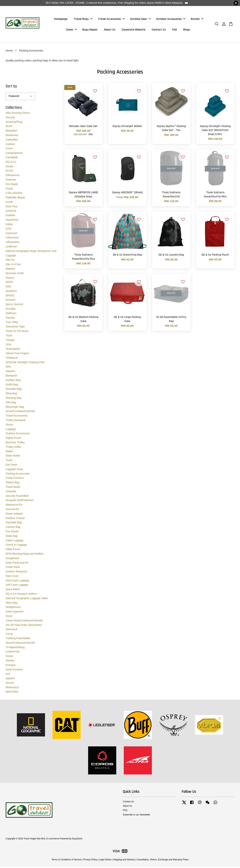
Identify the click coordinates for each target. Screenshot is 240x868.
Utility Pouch (13, 550)
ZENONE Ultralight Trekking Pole (25, 363)
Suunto (10, 684)
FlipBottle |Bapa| (15, 198)
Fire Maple (12, 185)
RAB (8, 287)
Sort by (11, 87)
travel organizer (15, 612)
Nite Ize (10, 261)
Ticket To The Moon (17, 332)
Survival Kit (12, 510)
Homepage (61, 19)
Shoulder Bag (14, 390)
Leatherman (13, 652)
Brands (197, 19)
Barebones (12, 136)
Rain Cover (12, 577)
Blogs (187, 30)
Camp (9, 635)
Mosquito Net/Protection (20, 501)
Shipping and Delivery (124, 861)
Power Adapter (14, 514)
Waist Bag (12, 537)
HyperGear (12, 221)
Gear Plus (11, 207)
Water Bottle (13, 457)
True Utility (12, 323)
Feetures (11, 180)
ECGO (9, 172)
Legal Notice (105, 861)
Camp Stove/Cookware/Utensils (24, 621)
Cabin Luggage (15, 541)
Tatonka (10, 318)
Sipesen (10, 372)
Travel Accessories (111, 19)
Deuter (10, 167)
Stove (9, 617)
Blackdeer (11, 132)
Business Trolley (15, 443)
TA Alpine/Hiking (15, 648)
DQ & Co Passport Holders (21, 595)
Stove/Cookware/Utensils (20, 412)
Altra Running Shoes (18, 114)
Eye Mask (11, 465)
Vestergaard (13, 350)
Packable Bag (14, 523)
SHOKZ (10, 296)
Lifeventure (12, 238)
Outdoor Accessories (171, 19)
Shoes (9, 425)
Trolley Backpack (16, 421)
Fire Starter (12, 532)
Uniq (8, 345)
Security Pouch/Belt (17, 497)
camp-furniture (14, 670)
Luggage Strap (14, 470)
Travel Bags (83, 19)
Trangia (10, 341)
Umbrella (11, 492)
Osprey (10, 278)
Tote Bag (11, 403)
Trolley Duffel (13, 448)
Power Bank (13, 568)
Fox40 (9, 189)
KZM (8, 229)
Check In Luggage (16, 546)
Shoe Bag (11, 603)
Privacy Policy (90, 861)
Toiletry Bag (12, 483)
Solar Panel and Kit (17, 563)
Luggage (11, 430)
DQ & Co (11, 163)
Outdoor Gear (140, 19)
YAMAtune (12, 359)
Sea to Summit (14, 305)
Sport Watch (13, 590)
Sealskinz (11, 292)
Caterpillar (12, 140)
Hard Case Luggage (17, 581)
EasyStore (77, 840)
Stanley (10, 661)
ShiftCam (11, 314)
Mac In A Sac (13, 265)
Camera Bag (13, 528)
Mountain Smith (15, 274)
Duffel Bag (12, 385)
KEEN (9, 283)
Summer (11, 301)
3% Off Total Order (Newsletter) (24, 626)
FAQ (174, 30)
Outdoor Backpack (16, 572)
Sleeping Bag (13, 399)
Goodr (9, 203)
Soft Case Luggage (17, 586)
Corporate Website (133, 30)
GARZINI (11, 212)
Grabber (10, 216)
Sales (72, 30)
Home (9, 51)
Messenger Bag (15, 408)
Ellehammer (13, 176)
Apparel (10, 679)
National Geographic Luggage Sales (27, 599)
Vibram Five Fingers (17, 354)
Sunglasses (12, 559)
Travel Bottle (13, 488)
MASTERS (12, 692)
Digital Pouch (13, 439)
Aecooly (10, 118)
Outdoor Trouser (15, 519)
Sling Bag (11, 394)
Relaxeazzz (12, 688)
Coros (9, 149)
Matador (10, 269)
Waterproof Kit (14, 506)
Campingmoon (14, 154)
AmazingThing (14, 123)
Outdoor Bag (13, 381)
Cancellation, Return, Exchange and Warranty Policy (163, 861)
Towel (9, 461)
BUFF (9, 127)
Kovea (9, 657)
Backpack (11, 376)
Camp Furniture (15, 479)
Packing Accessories (18, 474)
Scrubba (10, 310)
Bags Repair (90, 30)
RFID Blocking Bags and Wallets (25, 554)
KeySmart (11, 234)
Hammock (12, 630)
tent (8, 675)
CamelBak (12, 158)
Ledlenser (11, 247)
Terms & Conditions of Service (66, 861)
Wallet (9, 452)
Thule (9, 336)
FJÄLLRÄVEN (14, 194)
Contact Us (159, 30)
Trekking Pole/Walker (18, 639)
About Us (110, 30)
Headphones (13, 608)
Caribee (10, 145)
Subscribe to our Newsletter (136, 815)
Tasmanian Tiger (15, 327)
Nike (8, 367)
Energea (11, 666)
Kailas (9, 225)
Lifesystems (13, 243)
